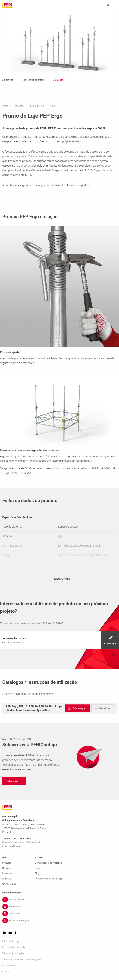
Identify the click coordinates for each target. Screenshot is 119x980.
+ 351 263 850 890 (21, 839)
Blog (37, 873)
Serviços (7, 868)
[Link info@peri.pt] (59, 907)
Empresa (7, 879)
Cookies (6, 972)
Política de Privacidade (14, 947)
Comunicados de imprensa (48, 863)
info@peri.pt (15, 846)
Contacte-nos (9, 884)
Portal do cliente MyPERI (48, 879)
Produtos (19, 106)
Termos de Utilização (13, 953)
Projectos (7, 873)
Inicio (6, 106)
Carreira (39, 868)
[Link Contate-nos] (59, 914)
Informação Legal (11, 941)
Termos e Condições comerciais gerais (22, 959)
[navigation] (59, 640)
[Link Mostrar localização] (59, 921)
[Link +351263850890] (59, 900)
